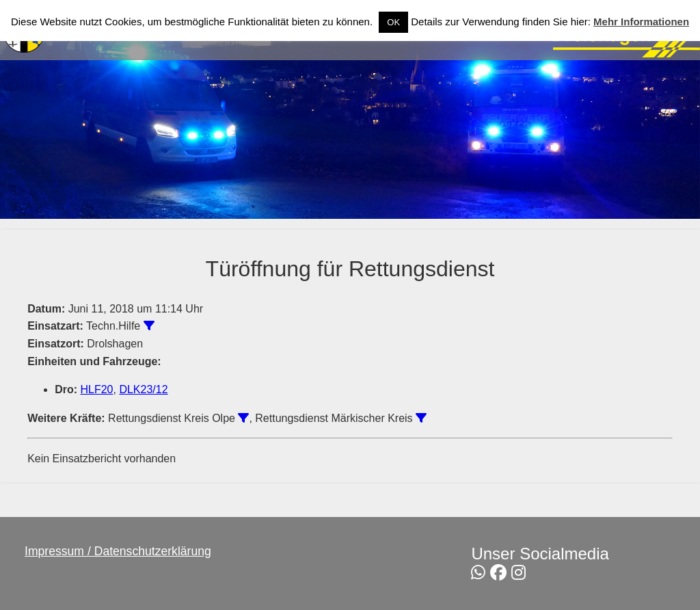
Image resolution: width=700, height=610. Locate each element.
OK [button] (393, 22)
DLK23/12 (143, 389)
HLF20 (96, 389)
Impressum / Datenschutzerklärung (118, 551)
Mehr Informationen (641, 22)
